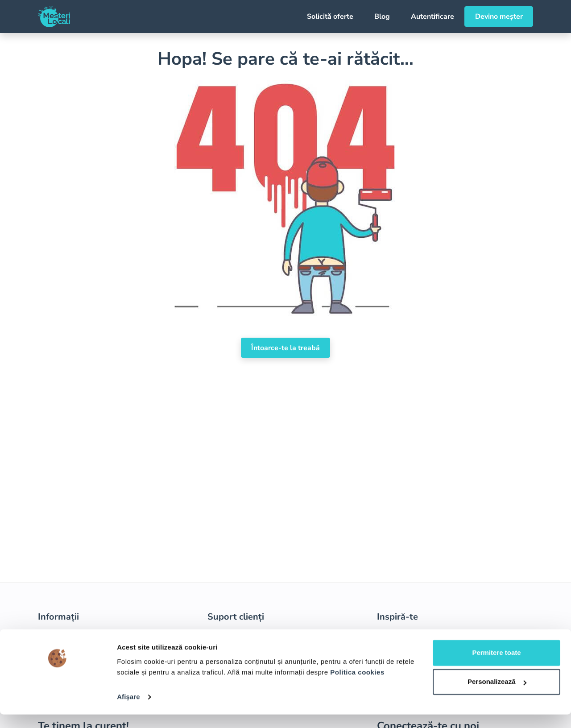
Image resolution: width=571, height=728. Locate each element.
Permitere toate (496, 666)
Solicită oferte (330, 17)
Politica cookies (357, 686)
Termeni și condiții (68, 636)
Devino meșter (499, 17)
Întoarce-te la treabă (285, 348)
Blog (382, 17)
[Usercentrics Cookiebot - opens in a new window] (58, 711)
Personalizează (497, 695)
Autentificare (432, 17)
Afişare (128, 710)
